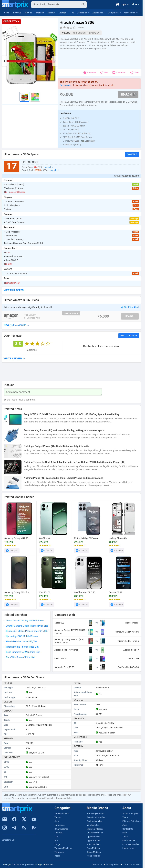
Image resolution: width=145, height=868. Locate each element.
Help (125, 833)
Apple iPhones (94, 840)
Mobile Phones (62, 814)
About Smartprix (130, 814)
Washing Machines (63, 848)
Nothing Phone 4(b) (118, 538)
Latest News (128, 848)
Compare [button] (132, 154)
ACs (56, 840)
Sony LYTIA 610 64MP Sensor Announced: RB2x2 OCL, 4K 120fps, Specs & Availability (72, 414)
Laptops (62, 13)
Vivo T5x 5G (45, 592)
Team (125, 817)
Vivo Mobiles (93, 825)
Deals (57, 856)
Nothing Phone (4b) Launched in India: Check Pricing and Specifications (63, 478)
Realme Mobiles (94, 821)
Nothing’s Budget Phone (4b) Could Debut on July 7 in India (56, 446)
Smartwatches (61, 829)
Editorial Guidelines (131, 821)
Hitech (96, 33)
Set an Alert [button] (66, 85)
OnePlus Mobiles (95, 833)
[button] (71, 291)
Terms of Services (132, 864)
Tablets (51, 13)
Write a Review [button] (129, 336)
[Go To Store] (11, 316)
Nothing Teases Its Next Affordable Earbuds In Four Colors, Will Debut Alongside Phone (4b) (75, 462)
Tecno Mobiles (94, 852)
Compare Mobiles (131, 844)
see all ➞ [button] (49, 167)
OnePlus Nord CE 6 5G (85, 592)
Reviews (17, 13)
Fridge (57, 844)
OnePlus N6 (45, 538)
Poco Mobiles (93, 848)
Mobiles (40, 13)
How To (29, 13)
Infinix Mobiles (94, 844)
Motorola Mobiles (95, 829)
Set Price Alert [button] (130, 307)
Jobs (125, 825)
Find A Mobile (129, 840)
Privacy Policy (113, 864)
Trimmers (59, 852)
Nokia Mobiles (94, 856)
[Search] (56, 5)
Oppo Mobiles (93, 837)
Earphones (60, 825)
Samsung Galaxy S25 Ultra (17, 592)
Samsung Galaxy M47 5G (16, 538)
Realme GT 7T (116, 592)
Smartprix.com (27, 864)
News (7, 13)
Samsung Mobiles (95, 814)
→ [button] (16, 325)
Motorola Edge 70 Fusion (86, 538)
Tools (125, 837)
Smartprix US (8, 840)
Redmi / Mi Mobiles (96, 817)
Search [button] (128, 94)
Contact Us (128, 829)
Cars (57, 821)
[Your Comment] (53, 392)
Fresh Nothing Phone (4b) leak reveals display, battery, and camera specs (64, 430)
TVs (72, 13)
